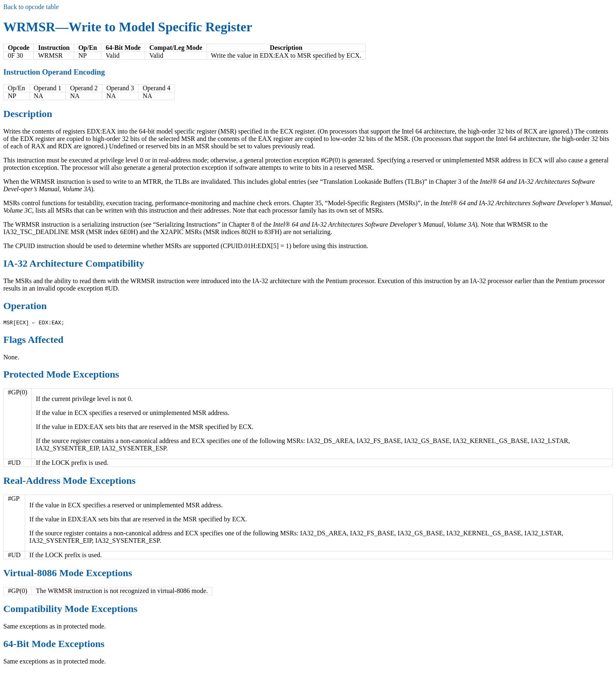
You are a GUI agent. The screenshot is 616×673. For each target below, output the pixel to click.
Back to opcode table (31, 7)
